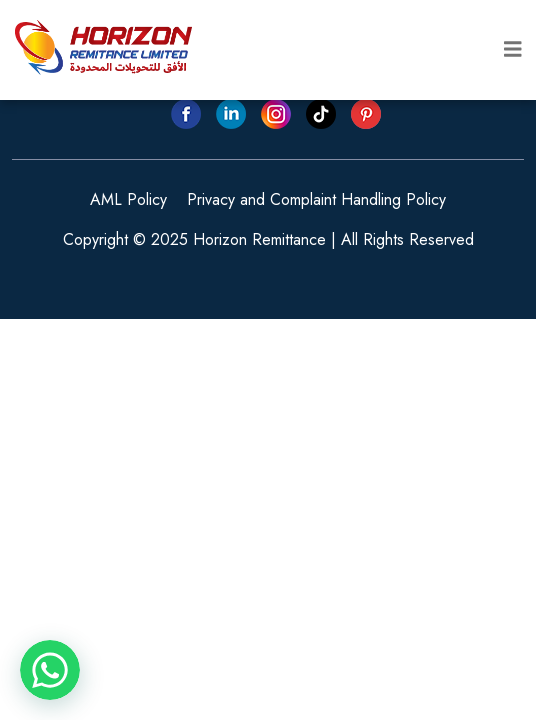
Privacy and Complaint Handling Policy (316, 199)
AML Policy (128, 199)
